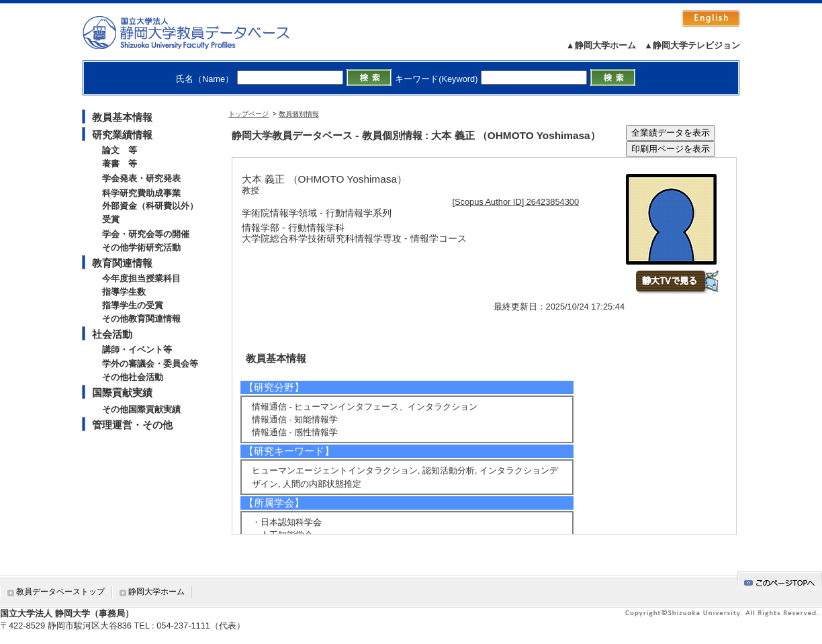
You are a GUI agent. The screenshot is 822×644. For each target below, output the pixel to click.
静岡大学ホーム (156, 592)
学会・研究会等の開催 (146, 234)
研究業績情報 (122, 135)
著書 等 (120, 164)
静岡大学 (200, 32)
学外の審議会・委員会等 (150, 364)
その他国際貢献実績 (141, 409)
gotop (780, 581)
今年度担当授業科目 (141, 278)
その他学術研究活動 (141, 247)
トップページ (248, 114)
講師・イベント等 (137, 350)
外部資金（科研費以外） (150, 206)
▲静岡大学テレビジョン (692, 45)
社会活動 (112, 334)
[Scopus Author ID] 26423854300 (516, 202)
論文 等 (120, 150)
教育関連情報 (122, 263)
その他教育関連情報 (141, 319)
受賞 (111, 219)
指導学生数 (124, 292)
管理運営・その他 (132, 425)
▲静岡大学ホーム (601, 45)
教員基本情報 (122, 117)
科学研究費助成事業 (141, 193)
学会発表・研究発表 (141, 178)
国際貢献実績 (122, 393)
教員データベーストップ (60, 592)
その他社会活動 (133, 377)
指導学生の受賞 (133, 305)
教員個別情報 (299, 114)
